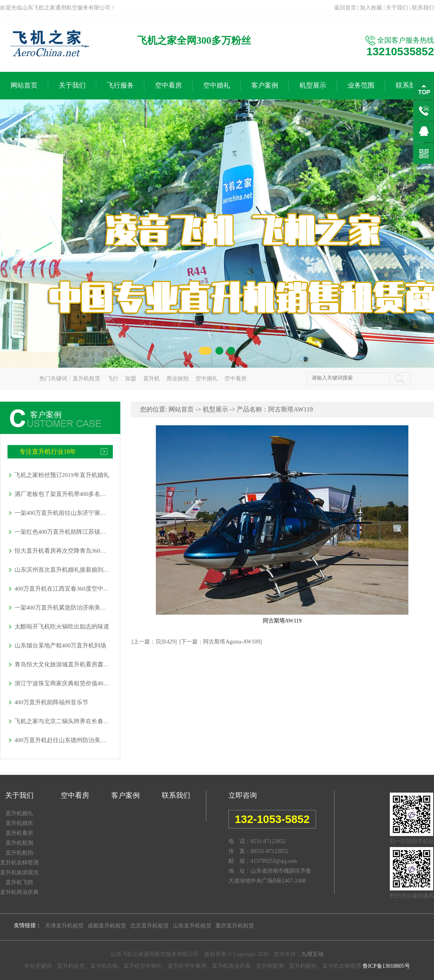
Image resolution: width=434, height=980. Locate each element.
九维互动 (312, 954)
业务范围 (361, 85)
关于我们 (397, 8)
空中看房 (168, 85)
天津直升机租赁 (64, 926)
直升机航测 (19, 843)
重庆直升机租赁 (235, 926)
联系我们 (423, 8)
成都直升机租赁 (107, 926)
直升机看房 (19, 833)
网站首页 (24, 85)
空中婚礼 (217, 85)
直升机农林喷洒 (19, 863)
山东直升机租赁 (192, 926)
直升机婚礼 (19, 813)
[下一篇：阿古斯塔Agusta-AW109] (221, 642)
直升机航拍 (19, 853)
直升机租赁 (86, 379)
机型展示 (313, 85)
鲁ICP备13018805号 (386, 966)
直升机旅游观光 (19, 872)
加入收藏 (371, 8)
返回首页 (345, 8)
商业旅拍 (178, 379)
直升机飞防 (19, 882)
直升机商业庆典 (19, 892)
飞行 (113, 379)
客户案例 (265, 85)
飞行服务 (120, 85)
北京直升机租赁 (150, 926)
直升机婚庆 (19, 823)
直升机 (152, 379)
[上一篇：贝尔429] (154, 642)
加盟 (131, 379)
